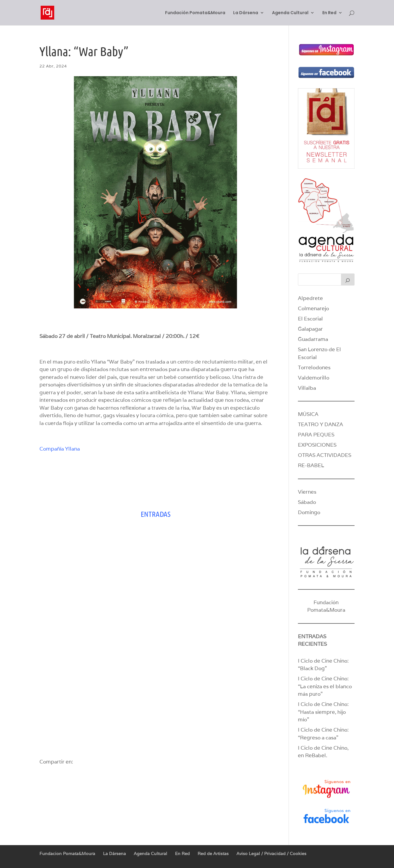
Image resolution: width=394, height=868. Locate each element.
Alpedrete (310, 298)
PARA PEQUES (316, 435)
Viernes (307, 492)
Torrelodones (314, 367)
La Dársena (246, 13)
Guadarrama (313, 339)
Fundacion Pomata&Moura (67, 854)
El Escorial (310, 319)
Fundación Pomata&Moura (195, 13)
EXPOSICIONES (317, 445)
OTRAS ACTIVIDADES (325, 455)
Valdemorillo (314, 378)
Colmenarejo (313, 308)
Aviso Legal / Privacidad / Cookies (271, 854)
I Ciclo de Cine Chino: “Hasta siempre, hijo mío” (323, 712)
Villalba (307, 388)
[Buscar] (348, 279)
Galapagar (310, 329)
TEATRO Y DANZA (321, 424)
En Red (329, 13)
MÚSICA (308, 414)
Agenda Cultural (290, 13)
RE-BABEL (311, 465)
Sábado (307, 502)
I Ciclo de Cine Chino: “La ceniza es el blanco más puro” (325, 686)
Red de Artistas (213, 854)
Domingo (309, 512)
